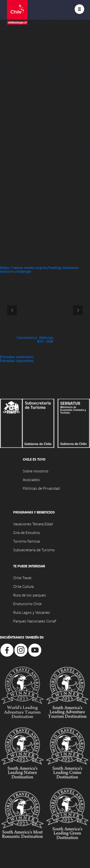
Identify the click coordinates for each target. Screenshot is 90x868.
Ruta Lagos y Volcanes (32, 612)
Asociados (31, 479)
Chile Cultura (23, 586)
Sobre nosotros (36, 471)
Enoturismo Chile (27, 604)
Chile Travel (22, 578)
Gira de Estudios (27, 532)
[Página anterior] (38, 341)
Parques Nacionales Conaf (35, 621)
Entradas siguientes (17, 360)
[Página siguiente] (52, 341)
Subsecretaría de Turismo (34, 550)
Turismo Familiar (27, 541)
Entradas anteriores (17, 357)
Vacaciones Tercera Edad (33, 524)
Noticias (46, 337)
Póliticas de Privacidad (41, 488)
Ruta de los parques (30, 595)
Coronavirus (27, 337)
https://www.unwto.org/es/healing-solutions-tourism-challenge (40, 269)
